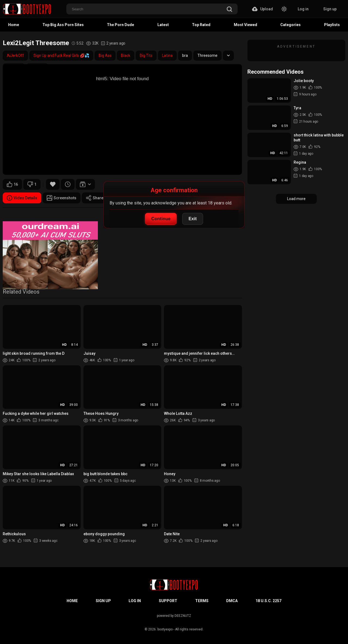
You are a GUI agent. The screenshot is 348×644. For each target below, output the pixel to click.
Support (168, 601)
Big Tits (146, 55)
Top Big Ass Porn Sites (63, 25)
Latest (163, 25)
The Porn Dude (120, 25)
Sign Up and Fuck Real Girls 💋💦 (61, 55)
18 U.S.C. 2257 (268, 601)
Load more (296, 199)
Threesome (207, 55)
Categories (290, 25)
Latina (167, 55)
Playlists (332, 25)
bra (185, 55)
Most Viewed (246, 25)
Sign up (330, 9)
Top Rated (201, 25)
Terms (202, 601)
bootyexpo (165, 629)
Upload (262, 9)
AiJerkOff (15, 55)
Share (95, 198)
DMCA (232, 601)
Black (126, 55)
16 (12, 184)
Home (14, 25)
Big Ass (105, 55)
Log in (303, 9)
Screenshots (62, 198)
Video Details (22, 198)
